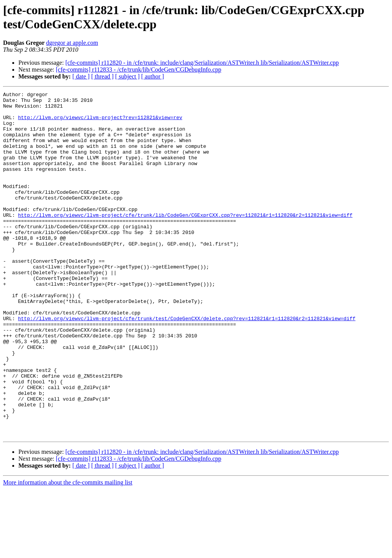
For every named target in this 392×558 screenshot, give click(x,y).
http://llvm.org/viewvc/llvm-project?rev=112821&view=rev (100, 123)
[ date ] (81, 76)
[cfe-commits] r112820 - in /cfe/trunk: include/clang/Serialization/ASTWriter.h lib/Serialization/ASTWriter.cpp (202, 63)
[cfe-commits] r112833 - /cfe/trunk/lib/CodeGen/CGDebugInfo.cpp (139, 70)
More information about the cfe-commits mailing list (68, 551)
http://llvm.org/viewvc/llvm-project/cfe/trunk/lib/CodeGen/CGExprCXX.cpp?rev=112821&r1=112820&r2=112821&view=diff (185, 240)
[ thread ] (102, 76)
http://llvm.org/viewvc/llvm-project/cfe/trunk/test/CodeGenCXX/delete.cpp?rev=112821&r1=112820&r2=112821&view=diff (187, 364)
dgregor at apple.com (72, 43)
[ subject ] (127, 76)
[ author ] (153, 76)
